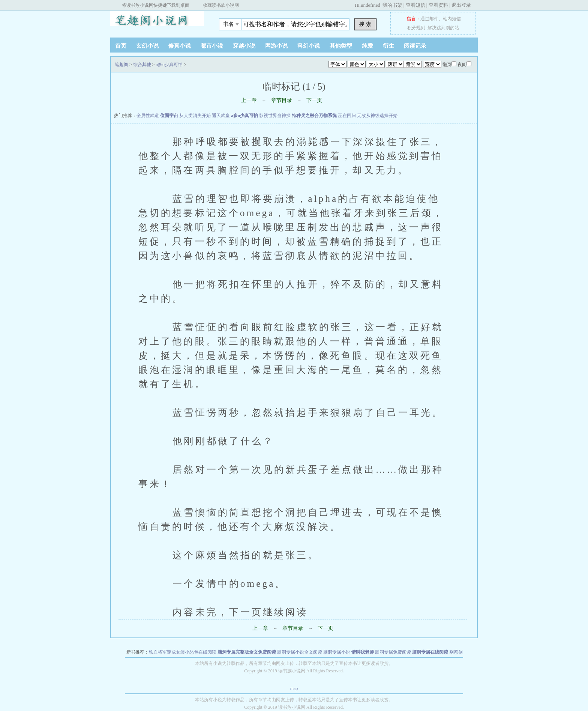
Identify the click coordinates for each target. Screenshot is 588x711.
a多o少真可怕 (169, 65)
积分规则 (416, 28)
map (294, 688)
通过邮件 (429, 19)
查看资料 (438, 5)
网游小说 (276, 46)
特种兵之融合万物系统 (314, 116)
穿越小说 (244, 46)
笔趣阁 (157, 22)
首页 (121, 46)
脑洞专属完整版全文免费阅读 (247, 652)
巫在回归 (347, 116)
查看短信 (415, 5)
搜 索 (365, 24)
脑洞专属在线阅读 (430, 652)
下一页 (314, 100)
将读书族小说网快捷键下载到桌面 (156, 5)
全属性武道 (148, 116)
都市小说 (212, 46)
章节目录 (282, 100)
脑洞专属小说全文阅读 (300, 652)
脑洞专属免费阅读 (393, 652)
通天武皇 (221, 116)
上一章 (249, 100)
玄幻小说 (147, 46)
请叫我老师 (363, 652)
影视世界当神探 (275, 116)
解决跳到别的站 (443, 28)
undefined (370, 5)
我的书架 (392, 5)
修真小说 (180, 46)
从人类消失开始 (195, 116)
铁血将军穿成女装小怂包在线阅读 (183, 652)
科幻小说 (309, 46)
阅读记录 (415, 46)
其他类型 (341, 46)
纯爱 (367, 46)
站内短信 (452, 19)
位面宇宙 (169, 116)
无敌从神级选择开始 (377, 116)
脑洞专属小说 (337, 652)
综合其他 (142, 65)
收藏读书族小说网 (221, 5)
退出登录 (461, 5)
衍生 (388, 46)
